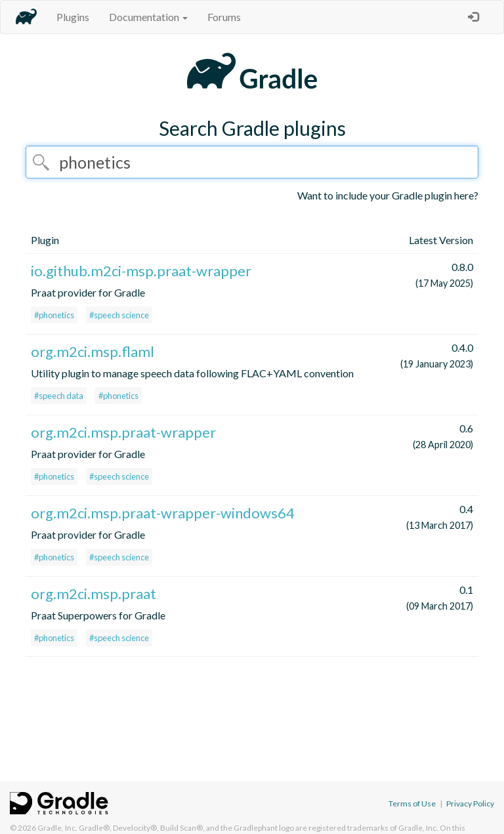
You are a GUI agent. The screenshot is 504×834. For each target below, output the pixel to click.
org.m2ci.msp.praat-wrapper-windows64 (163, 513)
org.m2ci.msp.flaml (93, 351)
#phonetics (54, 315)
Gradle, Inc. (57, 828)
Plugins (73, 17)
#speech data (59, 396)
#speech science (119, 315)
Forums (224, 17)
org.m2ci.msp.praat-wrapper (123, 432)
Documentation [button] (148, 17)
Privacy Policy (470, 803)
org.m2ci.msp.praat (94, 594)
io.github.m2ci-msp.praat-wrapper (141, 271)
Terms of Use (412, 803)
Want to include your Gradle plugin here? (388, 195)
